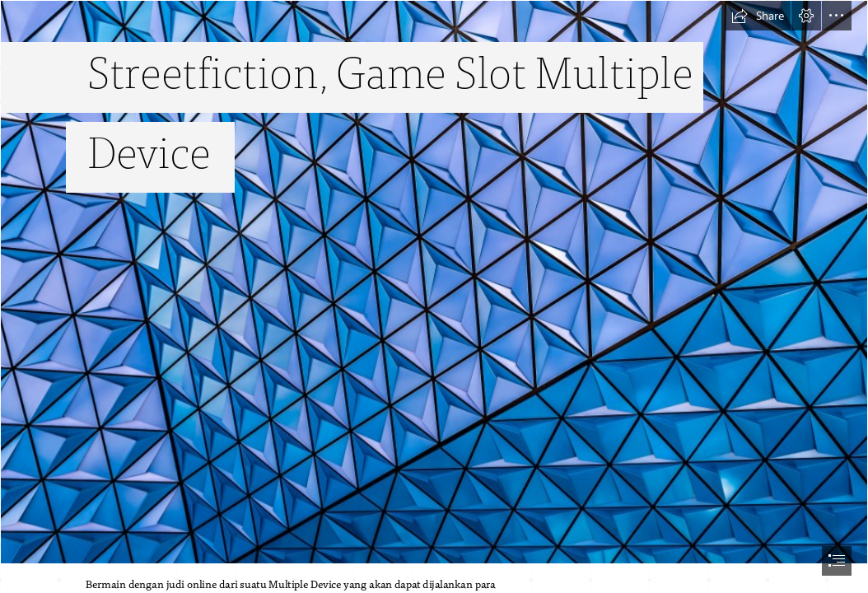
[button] (758, 16)
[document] (434, 296)
